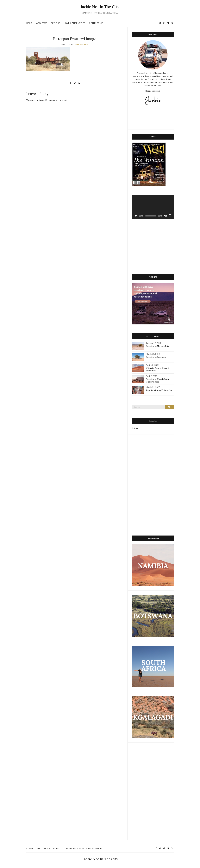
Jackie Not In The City (100, 7)
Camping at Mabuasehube (158, 346)
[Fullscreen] (170, 216)
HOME (29, 23)
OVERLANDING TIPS (75, 23)
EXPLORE (55, 23)
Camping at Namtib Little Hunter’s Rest (158, 380)
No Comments (82, 44)
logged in (43, 100)
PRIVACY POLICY (52, 848)
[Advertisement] (154, 120)
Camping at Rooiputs (156, 357)
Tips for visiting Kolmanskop (159, 390)
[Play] (136, 216)
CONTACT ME (96, 23)
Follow (135, 428)
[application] (153, 207)
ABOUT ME (42, 23)
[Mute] (165, 216)
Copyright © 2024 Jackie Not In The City (83, 848)
